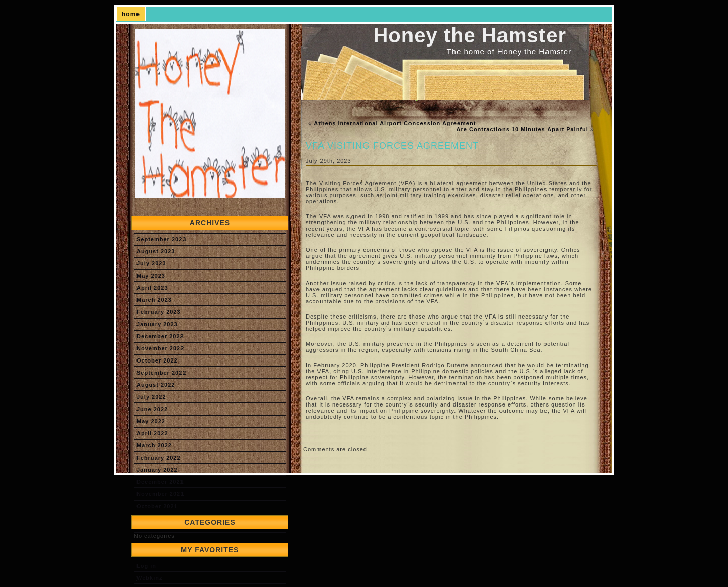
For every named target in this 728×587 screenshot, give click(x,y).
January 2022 (157, 470)
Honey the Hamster (470, 35)
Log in (146, 566)
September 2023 (161, 239)
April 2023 (152, 288)
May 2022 (151, 421)
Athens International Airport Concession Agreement (395, 123)
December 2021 (160, 482)
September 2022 (161, 373)
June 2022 (152, 409)
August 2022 (156, 385)
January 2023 (157, 324)
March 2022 (154, 445)
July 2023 (151, 263)
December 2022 (160, 336)
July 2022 (151, 397)
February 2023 (159, 312)
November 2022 (160, 348)
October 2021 (157, 506)
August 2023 (156, 251)
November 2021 (160, 494)
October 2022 (157, 360)
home (131, 14)
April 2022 (152, 433)
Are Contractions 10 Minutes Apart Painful (522, 129)
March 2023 (154, 300)
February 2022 (159, 458)
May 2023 (151, 276)
